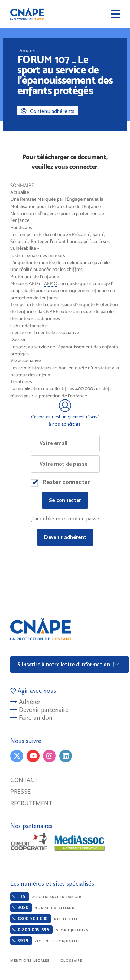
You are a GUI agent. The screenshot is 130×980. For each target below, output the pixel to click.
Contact (24, 780)
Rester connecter (66, 482)
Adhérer (30, 702)
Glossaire (71, 961)
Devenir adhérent (65, 537)
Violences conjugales (45, 941)
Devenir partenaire (44, 710)
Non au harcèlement (44, 908)
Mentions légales (30, 961)
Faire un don (36, 718)
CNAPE (27, 14)
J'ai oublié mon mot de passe (65, 519)
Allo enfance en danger (46, 897)
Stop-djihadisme (51, 930)
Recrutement (31, 804)
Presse (20, 792)
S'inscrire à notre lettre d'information (69, 665)
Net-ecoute (44, 919)
